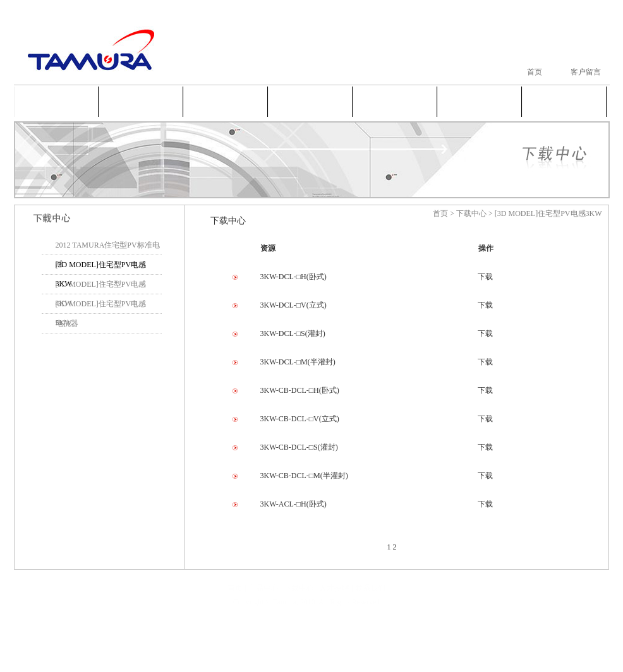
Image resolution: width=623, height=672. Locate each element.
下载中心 (395, 100)
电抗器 (67, 323)
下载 (485, 277)
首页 (535, 72)
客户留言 (586, 72)
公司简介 (141, 100)
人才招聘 (480, 100)
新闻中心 (310, 100)
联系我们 (564, 100)
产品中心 (226, 100)
